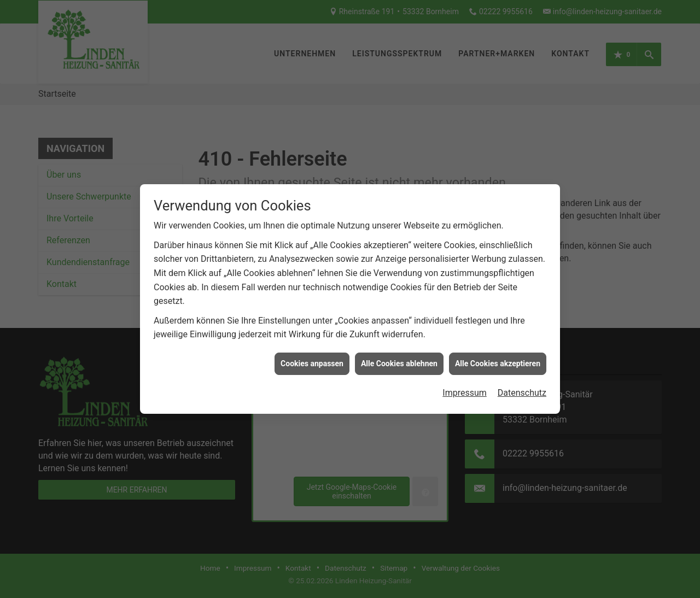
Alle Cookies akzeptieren (498, 360)
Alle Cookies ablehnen (399, 360)
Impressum (465, 389)
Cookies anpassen (312, 360)
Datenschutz (522, 389)
